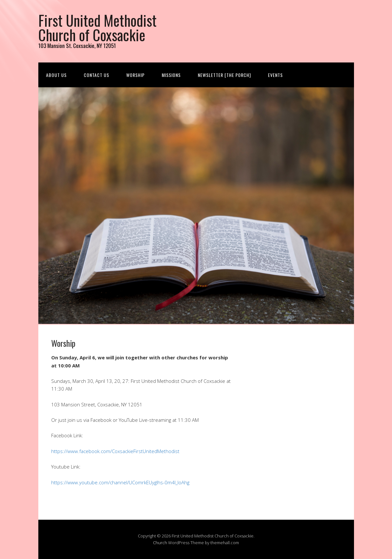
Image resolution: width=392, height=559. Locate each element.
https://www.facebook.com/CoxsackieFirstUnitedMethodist (115, 451)
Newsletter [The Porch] (224, 75)
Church (160, 543)
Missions (171, 75)
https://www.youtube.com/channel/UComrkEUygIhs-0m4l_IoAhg (120, 482)
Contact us (96, 75)
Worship (135, 75)
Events (275, 75)
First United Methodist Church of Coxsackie (97, 27)
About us (56, 75)
